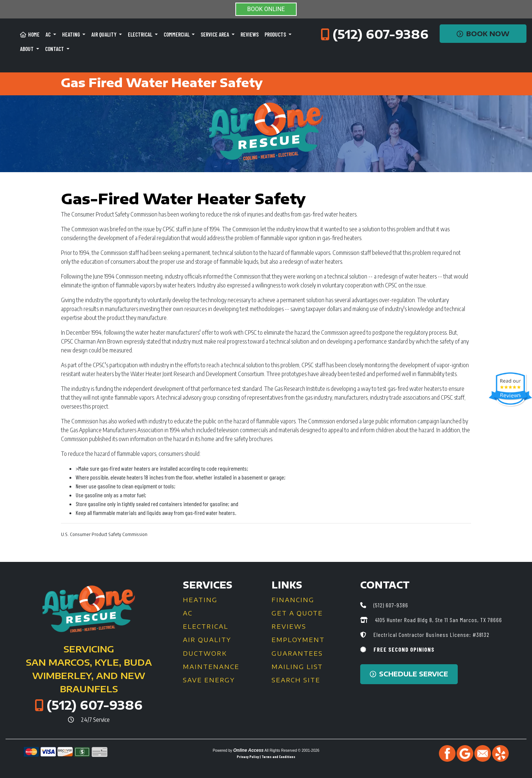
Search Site (296, 680)
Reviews (250, 34)
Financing (293, 600)
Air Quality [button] (104, 34)
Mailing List (297, 667)
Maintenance (211, 667)
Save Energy (209, 680)
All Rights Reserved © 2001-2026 (292, 750)
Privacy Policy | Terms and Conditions (266, 757)
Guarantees (297, 654)
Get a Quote (297, 613)
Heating (200, 600)
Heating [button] (71, 34)
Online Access (248, 750)
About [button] (27, 49)
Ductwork (205, 654)
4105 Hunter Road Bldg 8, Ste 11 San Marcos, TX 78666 (438, 620)
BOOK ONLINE (266, 9)
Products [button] (276, 34)
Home (30, 34)
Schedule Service (409, 674)
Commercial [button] (177, 34)
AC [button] (49, 34)
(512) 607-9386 (381, 34)
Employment (298, 640)
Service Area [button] (215, 34)
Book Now (483, 34)
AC (188, 613)
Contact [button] (55, 49)
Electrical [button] (141, 34)
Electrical (206, 627)
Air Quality (207, 640)
